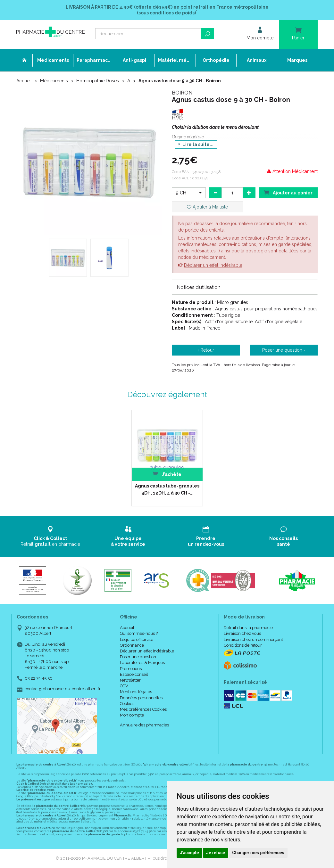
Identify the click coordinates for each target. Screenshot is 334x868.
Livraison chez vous (242, 633)
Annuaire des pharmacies (144, 725)
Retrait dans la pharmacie (248, 628)
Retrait (50, 536)
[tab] (245, 287)
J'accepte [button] (189, 853)
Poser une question (138, 657)
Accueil (24, 81)
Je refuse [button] (216, 853)
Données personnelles (141, 698)
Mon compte (132, 715)
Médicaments (54, 81)
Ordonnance (132, 645)
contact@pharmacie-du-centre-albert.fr (63, 689)
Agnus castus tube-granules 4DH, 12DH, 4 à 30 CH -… (167, 489)
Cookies (127, 704)
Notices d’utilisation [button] (199, 287)
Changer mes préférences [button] (258, 853)
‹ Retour (206, 350)
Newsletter (130, 680)
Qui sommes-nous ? (139, 633)
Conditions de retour (243, 645)
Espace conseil (134, 674)
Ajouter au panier (288, 192)
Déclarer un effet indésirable (213, 265)
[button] (189, 193)
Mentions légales (136, 692)
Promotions (131, 669)
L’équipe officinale (137, 639)
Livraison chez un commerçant (253, 639)
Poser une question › (284, 350)
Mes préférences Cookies (143, 709)
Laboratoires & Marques (142, 663)
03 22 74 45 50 (39, 678)
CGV (124, 686)
